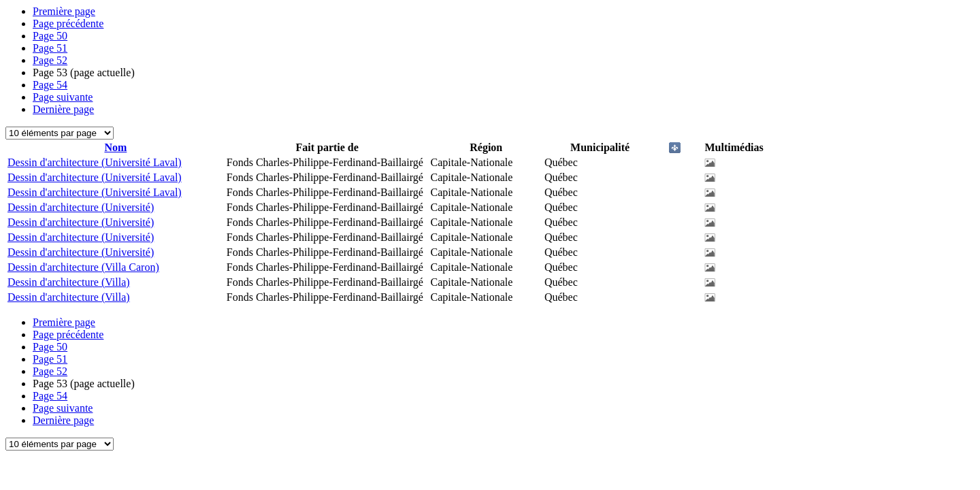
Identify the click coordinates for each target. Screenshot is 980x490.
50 (50, 36)
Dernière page (63, 109)
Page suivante (63, 97)
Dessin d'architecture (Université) (81, 207)
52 (50, 60)
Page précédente (68, 23)
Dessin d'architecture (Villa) (69, 282)
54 (50, 85)
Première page (64, 11)
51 (50, 48)
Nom (115, 147)
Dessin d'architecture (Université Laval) (95, 162)
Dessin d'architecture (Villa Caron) (83, 267)
